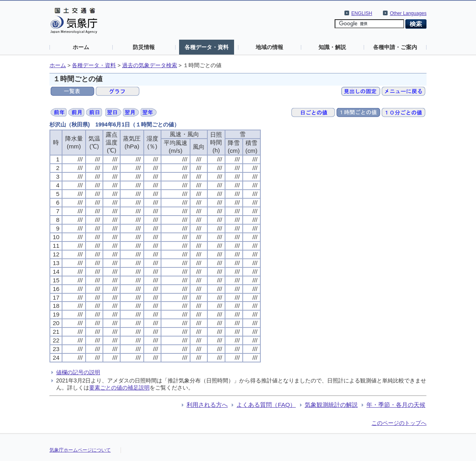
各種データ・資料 (207, 47)
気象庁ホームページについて (80, 450)
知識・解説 (332, 47)
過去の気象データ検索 (150, 65)
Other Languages (408, 13)
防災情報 (144, 47)
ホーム (81, 47)
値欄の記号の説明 (78, 372)
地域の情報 (269, 47)
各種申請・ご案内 (395, 47)
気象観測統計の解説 (331, 405)
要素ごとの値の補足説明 (119, 388)
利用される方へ (207, 405)
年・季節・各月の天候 (396, 405)
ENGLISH (362, 13)
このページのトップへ (399, 423)
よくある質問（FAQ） (266, 405)
